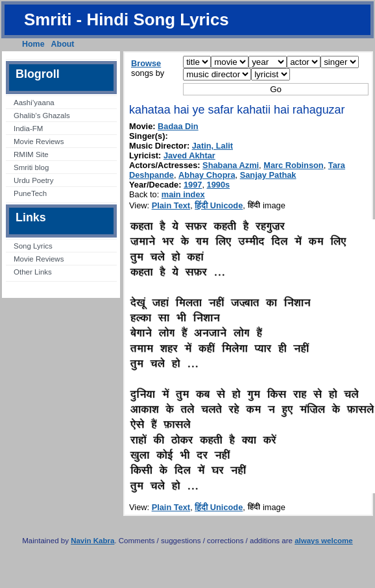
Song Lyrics (33, 246)
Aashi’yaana (34, 103)
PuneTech (30, 193)
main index (183, 194)
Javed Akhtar (189, 155)
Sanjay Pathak (268, 175)
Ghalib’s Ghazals (42, 116)
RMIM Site (31, 154)
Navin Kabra (92, 541)
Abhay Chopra (207, 175)
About (63, 44)
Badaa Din (178, 126)
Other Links (33, 272)
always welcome (324, 541)
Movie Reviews (39, 141)
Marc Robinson (293, 165)
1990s (219, 185)
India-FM (28, 129)
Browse (146, 63)
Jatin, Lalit (212, 146)
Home (33, 44)
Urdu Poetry (33, 180)
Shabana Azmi (231, 165)
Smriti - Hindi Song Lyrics (127, 19)
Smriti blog (31, 167)
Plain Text (171, 205)
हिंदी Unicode (219, 205)
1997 (193, 185)
